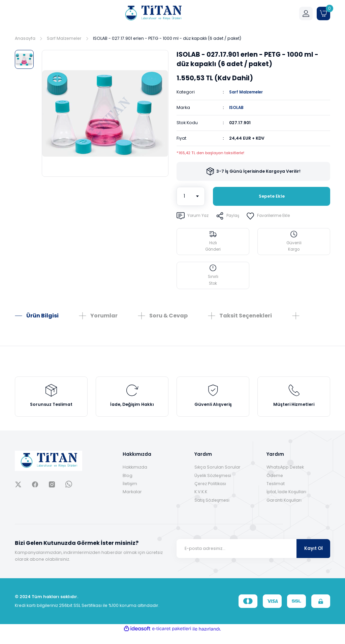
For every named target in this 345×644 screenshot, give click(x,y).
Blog (128, 486)
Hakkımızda (135, 478)
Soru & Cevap (168, 321)
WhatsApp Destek (285, 478)
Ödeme (275, 486)
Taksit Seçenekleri (246, 321)
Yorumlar (104, 321)
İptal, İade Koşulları (286, 502)
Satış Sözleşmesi (212, 511)
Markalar (132, 502)
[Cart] (323, 13)
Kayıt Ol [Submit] (313, 559)
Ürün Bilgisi (42, 321)
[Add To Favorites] (273, 216)
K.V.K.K (201, 502)
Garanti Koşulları (284, 511)
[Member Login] (306, 13)
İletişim (130, 494)
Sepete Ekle (272, 196)
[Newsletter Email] (253, 559)
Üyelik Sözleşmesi (213, 486)
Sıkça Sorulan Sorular (217, 478)
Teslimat (276, 494)
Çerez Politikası (210, 494)
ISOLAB (237, 107)
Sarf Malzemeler (248, 92)
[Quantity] (191, 196)
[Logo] (153, 13)
